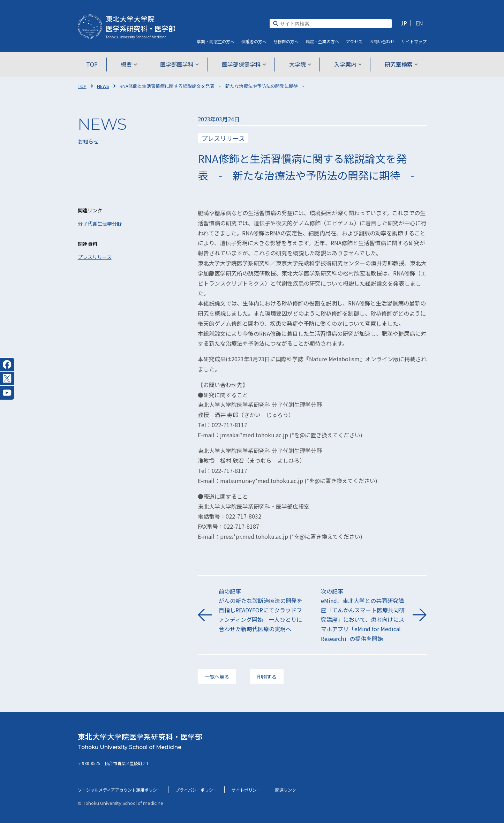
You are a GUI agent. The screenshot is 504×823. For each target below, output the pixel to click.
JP (404, 23)
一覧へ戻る (217, 677)
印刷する (267, 677)
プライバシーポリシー (196, 790)
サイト (414, 41)
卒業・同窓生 (216, 41)
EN (419, 23)
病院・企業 (322, 41)
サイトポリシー (246, 790)
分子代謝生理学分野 (100, 224)
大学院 (299, 64)
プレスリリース (95, 257)
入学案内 (347, 64)
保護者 (254, 41)
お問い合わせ (382, 41)
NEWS (103, 86)
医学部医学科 (180, 64)
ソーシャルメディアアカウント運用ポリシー (119, 790)
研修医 (286, 41)
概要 (130, 64)
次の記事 (363, 615)
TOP (94, 64)
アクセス (354, 41)
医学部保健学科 (244, 64)
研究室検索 (399, 64)
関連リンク (286, 790)
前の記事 (261, 610)
